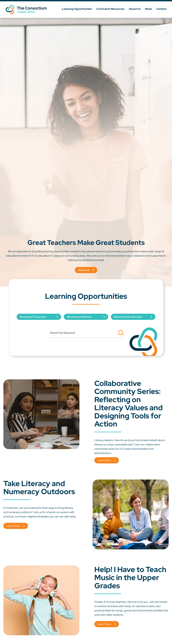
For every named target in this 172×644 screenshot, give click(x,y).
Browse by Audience (79, 317)
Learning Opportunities (77, 9)
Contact (161, 9)
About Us (135, 9)
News (148, 9)
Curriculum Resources (110, 9)
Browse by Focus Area (33, 317)
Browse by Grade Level (128, 317)
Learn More (104, 460)
